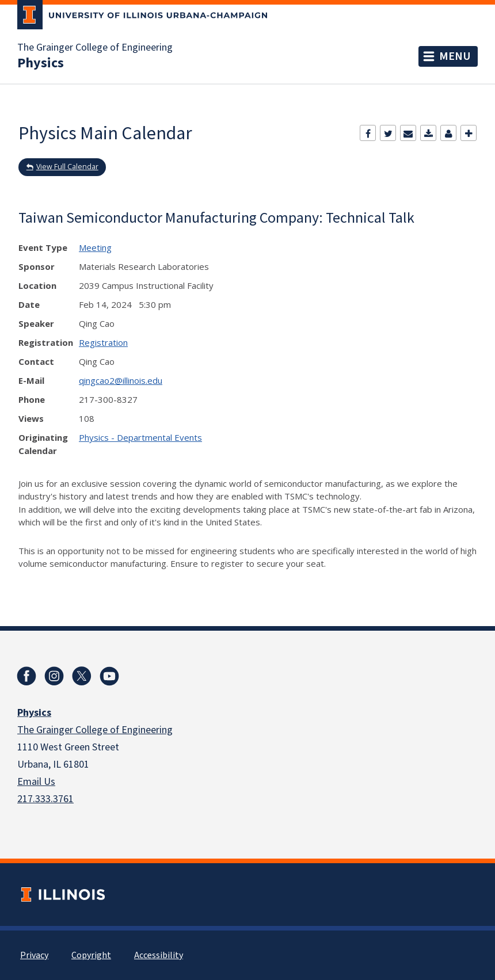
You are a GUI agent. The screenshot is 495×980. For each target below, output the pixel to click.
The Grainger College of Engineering (95, 48)
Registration (103, 342)
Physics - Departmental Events (140, 437)
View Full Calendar (67, 167)
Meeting (95, 247)
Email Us (36, 782)
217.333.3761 (45, 799)
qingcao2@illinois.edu (121, 380)
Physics (41, 63)
